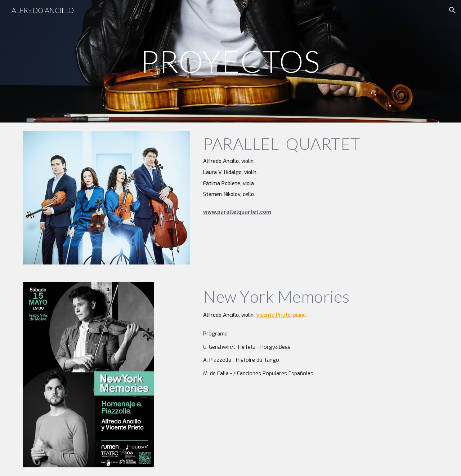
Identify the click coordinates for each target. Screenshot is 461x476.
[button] (452, 10)
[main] (230, 61)
